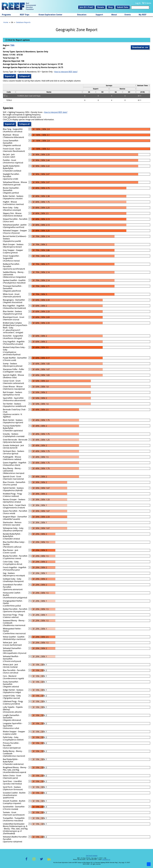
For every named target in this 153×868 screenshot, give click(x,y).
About (114, 15)
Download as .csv (140, 47)
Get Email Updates (92, 856)
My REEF (143, 15)
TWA (12, 45)
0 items (148, 3)
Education (82, 15)
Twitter (41, 860)
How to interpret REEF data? (66, 72)
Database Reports (23, 22)
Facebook (26, 860)
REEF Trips (25, 15)
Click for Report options (18, 40)
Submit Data (123, 7)
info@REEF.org (106, 860)
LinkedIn (49, 860)
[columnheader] (110, 85)
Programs (6, 15)
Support (99, 15)
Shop (110, 7)
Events (128, 15)
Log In (138, 3)
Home (6, 22)
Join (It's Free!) (86, 7)
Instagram (34, 860)
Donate (101, 7)
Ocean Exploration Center (50, 15)
